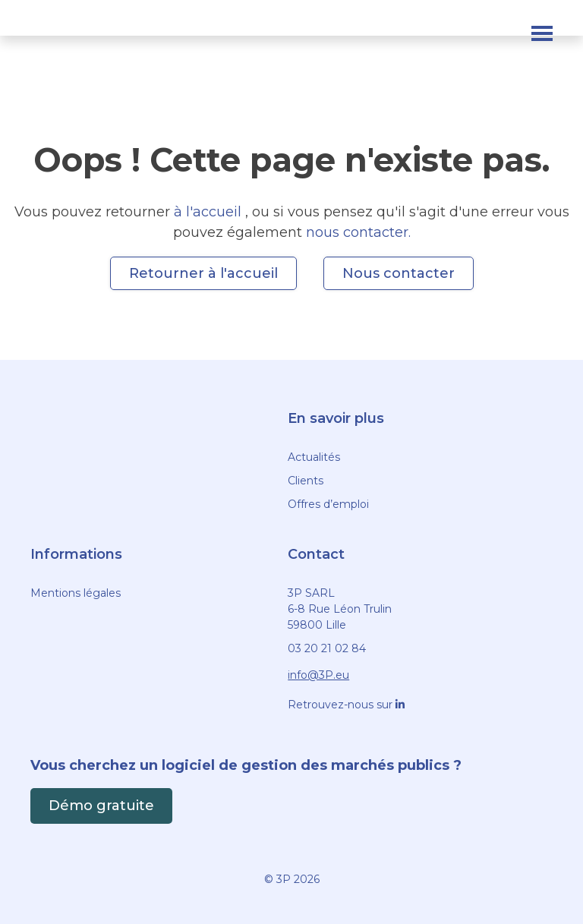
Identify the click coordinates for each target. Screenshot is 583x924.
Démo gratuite (101, 806)
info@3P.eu (318, 675)
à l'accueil (210, 212)
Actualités (314, 457)
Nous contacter (399, 273)
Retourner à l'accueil (203, 273)
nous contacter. (358, 232)
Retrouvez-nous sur (346, 705)
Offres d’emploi (328, 504)
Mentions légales (76, 593)
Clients (306, 481)
